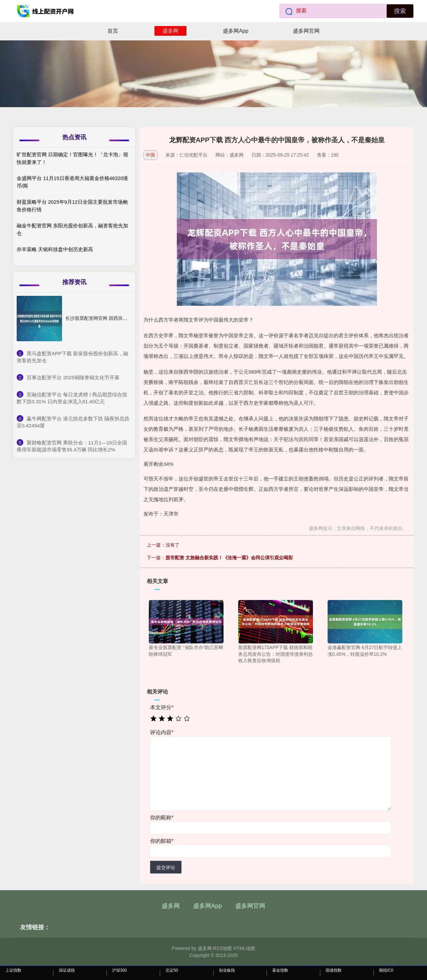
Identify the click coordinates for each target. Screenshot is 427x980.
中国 (150, 155)
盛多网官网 (306, 31)
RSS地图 (222, 948)
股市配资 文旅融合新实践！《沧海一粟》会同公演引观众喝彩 (229, 558)
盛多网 (170, 31)
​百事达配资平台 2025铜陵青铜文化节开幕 (73, 377)
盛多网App (236, 31)
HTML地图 (244, 948)
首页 (113, 31)
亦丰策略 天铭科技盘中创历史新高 (55, 249)
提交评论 (166, 867)
